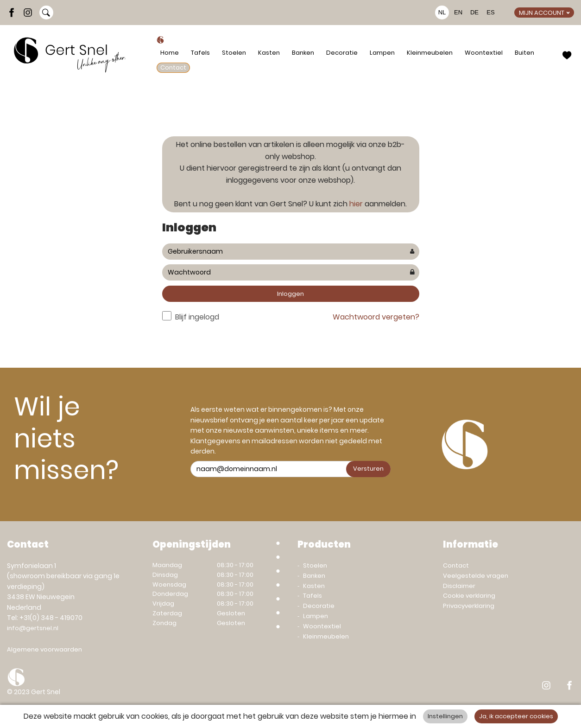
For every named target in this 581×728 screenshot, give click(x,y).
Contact (173, 67)
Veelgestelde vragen (476, 576)
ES (490, 12)
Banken (303, 53)
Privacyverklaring (469, 606)
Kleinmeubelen (430, 53)
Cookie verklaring (469, 596)
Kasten (269, 53)
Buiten (524, 53)
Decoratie (342, 53)
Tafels (200, 53)
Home (170, 53)
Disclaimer (459, 586)
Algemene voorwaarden (44, 649)
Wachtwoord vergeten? (376, 317)
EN (458, 12)
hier (356, 204)
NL (442, 12)
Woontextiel (484, 53)
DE (474, 12)
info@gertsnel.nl (33, 628)
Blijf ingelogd (197, 317)
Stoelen (234, 53)
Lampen (382, 53)
